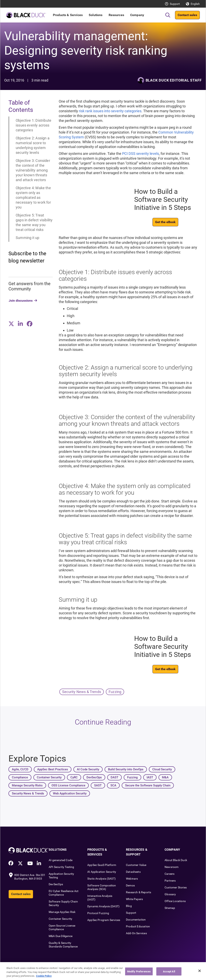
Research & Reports (139, 892)
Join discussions (21, 301)
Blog (129, 906)
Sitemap (170, 908)
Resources (116, 15)
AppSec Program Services (104, 920)
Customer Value (136, 865)
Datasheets (133, 872)
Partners (170, 881)
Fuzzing (115, 692)
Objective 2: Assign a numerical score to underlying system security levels (33, 145)
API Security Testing (61, 867)
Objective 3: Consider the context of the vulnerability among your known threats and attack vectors (33, 170)
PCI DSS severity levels (141, 154)
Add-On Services (136, 933)
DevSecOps (56, 884)
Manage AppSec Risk (62, 912)
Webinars (132, 879)
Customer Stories (176, 887)
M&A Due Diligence (61, 936)
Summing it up (27, 238)
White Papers (134, 899)
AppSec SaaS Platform (102, 865)
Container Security (60, 919)
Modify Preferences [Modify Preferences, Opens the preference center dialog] (139, 975)
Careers (169, 874)
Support (175, 4)
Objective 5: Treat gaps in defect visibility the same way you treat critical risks (34, 222)
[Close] (200, 974)
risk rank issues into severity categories (110, 111)
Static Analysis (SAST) (101, 879)
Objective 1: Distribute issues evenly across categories (33, 125)
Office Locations (175, 901)
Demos (130, 885)
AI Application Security (102, 872)
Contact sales (187, 15)
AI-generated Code (61, 860)
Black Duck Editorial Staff (174, 80)
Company (137, 15)
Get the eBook (165, 222)
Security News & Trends (82, 692)
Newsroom (171, 867)
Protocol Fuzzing (98, 913)
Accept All (169, 975)
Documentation (136, 920)
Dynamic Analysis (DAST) (103, 906)
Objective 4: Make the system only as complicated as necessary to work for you (33, 198)
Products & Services (68, 15)
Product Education (138, 926)
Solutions (96, 15)
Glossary (170, 894)
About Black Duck (176, 860)
